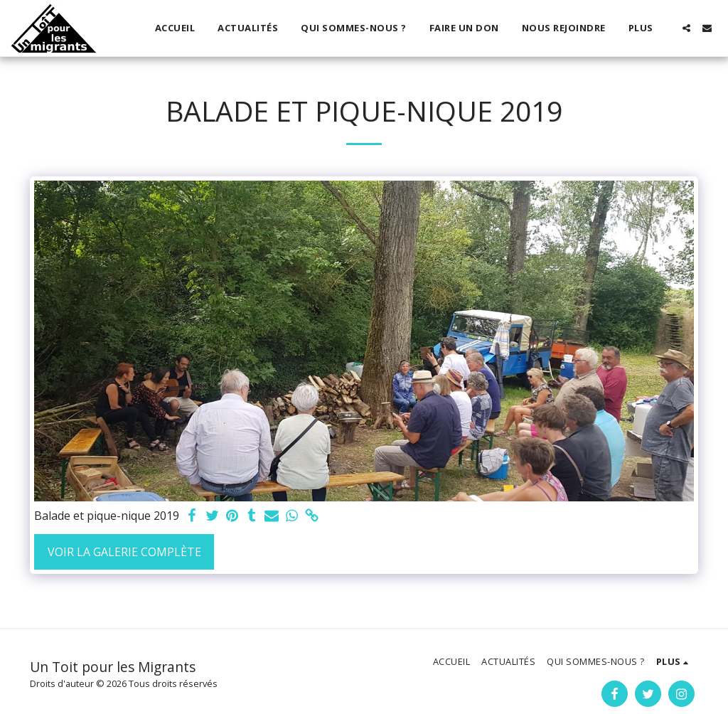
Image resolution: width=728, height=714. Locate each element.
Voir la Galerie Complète (124, 552)
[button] (686, 28)
